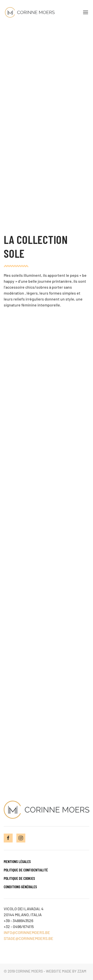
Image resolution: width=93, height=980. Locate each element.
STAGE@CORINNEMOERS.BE (29, 938)
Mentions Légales (17, 861)
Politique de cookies (19, 878)
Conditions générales (20, 887)
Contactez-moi (46, 761)
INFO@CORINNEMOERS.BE (27, 932)
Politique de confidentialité (26, 870)
